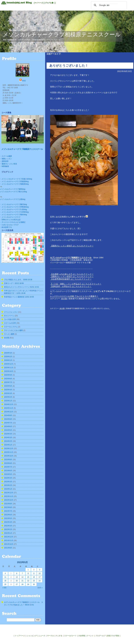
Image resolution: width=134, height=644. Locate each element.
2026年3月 (8, 353)
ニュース (42, 636)
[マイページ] (39, 3)
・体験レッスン (6, 159)
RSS (24, 81)
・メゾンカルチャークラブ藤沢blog (13, 204)
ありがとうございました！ (69, 66)
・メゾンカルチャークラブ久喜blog (13, 209)
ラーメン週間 (9, 334)
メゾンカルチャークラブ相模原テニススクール (62, 34)
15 (28, 577)
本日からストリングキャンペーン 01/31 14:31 (22, 287)
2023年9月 (8, 460)
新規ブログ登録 (113, 636)
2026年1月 (8, 360)
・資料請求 (4, 161)
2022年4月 (8, 522)
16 (34, 577)
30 (34, 584)
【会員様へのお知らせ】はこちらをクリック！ (72, 274)
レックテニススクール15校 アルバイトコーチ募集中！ (74, 296)
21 (22, 581)
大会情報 (82, 636)
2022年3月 (8, 526)
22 (28, 581)
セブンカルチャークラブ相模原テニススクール (71, 258)
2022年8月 (8, 507)
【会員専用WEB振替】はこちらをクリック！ (71, 279)
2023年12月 (9, 449)
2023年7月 (8, 467)
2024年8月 (8, 419)
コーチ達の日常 (10, 319)
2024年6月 (8, 426)
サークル (50, 636)
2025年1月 (8, 401)
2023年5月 (8, 474)
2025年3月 (8, 393)
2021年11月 (9, 540)
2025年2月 (8, 397)
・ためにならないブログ (9, 225)
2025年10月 (9, 371)
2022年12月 (9, 493)
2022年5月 (8, 518)
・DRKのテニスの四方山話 (10, 220)
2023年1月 (8, 489)
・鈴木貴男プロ (6, 227)
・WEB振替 (4, 166)
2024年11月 (9, 408)
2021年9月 (8, 548)
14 (22, 577)
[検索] (108, 5)
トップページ (20, 636)
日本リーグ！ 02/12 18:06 (14, 283)
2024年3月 (8, 437)
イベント (90, 636)
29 (28, 584)
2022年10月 (9, 500)
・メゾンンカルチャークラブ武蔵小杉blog (16, 179)
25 (5, 584)
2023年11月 (9, 452)
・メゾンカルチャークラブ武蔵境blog (14, 181)
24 (40, 581)
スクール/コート (70, 636)
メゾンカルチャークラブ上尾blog (13, 199)
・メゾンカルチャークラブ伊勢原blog (14, 207)
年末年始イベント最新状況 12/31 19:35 (19, 297)
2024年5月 (8, 430)
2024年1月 (8, 445)
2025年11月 (9, 368)
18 (5, 581)
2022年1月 (8, 533)
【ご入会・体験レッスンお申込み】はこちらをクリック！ (76, 284)
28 (22, 584)
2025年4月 (8, 390)
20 (17, 581)
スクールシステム (11, 327)
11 (5, 577)
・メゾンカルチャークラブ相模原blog (14, 184)
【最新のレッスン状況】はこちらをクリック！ (72, 246)
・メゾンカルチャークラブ (10, 217)
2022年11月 (9, 496)
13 (17, 577)
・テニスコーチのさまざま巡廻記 (13, 222)
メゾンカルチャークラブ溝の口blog (13, 192)
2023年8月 (8, 463)
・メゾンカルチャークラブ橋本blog (13, 215)
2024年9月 (8, 415)
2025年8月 (8, 379)
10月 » (40, 588)
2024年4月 (8, 434)
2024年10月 (9, 412)
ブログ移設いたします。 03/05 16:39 (18, 280)
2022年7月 (8, 511)
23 (34, 581)
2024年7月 (8, 423)
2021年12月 (9, 537)
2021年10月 (9, 544)
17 (40, 577)
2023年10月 (9, 456)
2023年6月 (8, 471)
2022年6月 (8, 515)
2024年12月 (9, 404)
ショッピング (32, 636)
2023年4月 (8, 478)
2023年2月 (8, 485)
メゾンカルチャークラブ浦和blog (13, 189)
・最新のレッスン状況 (8, 164)
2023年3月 (8, 482)
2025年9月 (8, 375)
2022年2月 (8, 529)
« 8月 (4, 588)
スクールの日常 (10, 323)
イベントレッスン (11, 312)
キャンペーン (9, 316)
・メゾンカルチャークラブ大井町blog (14, 212)
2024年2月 (8, 441)
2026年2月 (8, 357)
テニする (59, 636)
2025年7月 (8, 382)
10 (40, 573)
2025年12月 (9, 364)
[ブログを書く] (50, 3)
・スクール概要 (6, 156)
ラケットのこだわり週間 (13, 330)
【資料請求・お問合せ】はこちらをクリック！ (71, 286)
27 (17, 584)
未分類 (64, 299)
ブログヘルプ (100, 636)
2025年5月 (8, 386)
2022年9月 (8, 504)
